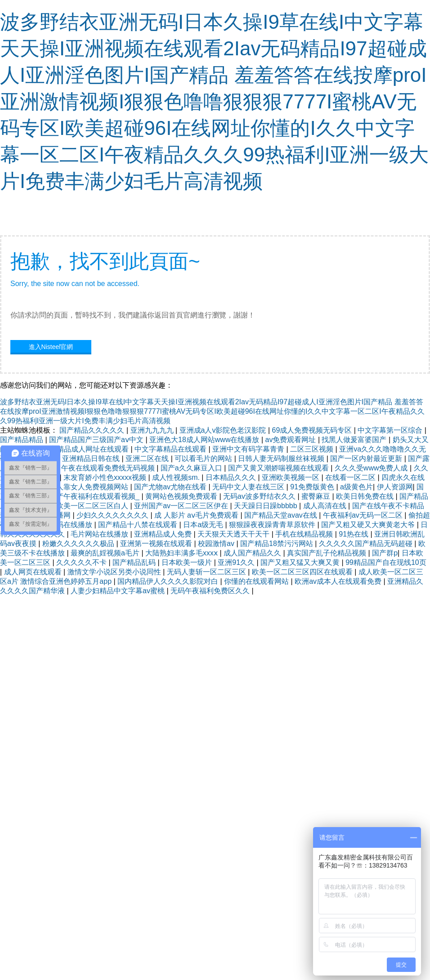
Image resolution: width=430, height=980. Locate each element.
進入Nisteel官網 (51, 347)
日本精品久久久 (232, 477)
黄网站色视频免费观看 (182, 496)
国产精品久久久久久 (93, 430)
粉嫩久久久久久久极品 (79, 544)
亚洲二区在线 (148, 459)
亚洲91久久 (237, 562)
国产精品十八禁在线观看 (139, 525)
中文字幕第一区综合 (391, 430)
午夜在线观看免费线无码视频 (109, 468)
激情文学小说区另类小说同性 (115, 572)
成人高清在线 (326, 506)
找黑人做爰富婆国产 (355, 440)
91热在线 (354, 534)
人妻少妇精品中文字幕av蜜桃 (119, 591)
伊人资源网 (395, 487)
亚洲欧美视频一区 (291, 477)
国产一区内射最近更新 (367, 459)
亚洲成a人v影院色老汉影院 (224, 430)
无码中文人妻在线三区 (249, 487)
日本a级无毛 (204, 525)
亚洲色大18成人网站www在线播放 (205, 440)
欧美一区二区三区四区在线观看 (303, 572)
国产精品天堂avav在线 (282, 515)
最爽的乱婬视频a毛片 (106, 553)
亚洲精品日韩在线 (92, 459)
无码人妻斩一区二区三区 (207, 572)
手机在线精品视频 (305, 534)
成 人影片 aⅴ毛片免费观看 (197, 515)
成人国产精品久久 (253, 553)
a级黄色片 (356, 487)
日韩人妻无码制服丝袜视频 (282, 459)
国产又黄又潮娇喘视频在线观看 (279, 468)
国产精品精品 (22, 440)
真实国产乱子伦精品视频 (327, 553)
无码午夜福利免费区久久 (211, 591)
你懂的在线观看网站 (257, 581)
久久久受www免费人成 (372, 468)
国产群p (385, 553)
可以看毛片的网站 (204, 459)
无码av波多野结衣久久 (260, 496)
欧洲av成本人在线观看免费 (339, 581)
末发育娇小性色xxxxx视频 (106, 477)
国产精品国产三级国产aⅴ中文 (97, 440)
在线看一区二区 (351, 477)
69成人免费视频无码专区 (313, 430)
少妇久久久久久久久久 (113, 515)
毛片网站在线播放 (100, 534)
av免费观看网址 (292, 440)
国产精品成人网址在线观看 (86, 449)
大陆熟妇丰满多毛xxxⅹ (182, 553)
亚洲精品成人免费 (164, 534)
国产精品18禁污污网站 (278, 544)
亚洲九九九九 (153, 430)
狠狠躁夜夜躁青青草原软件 (273, 525)
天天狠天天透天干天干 (234, 534)
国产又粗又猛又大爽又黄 (301, 562)
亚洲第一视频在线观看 (157, 544)
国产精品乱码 (135, 562)
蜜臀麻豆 (317, 496)
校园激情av (217, 544)
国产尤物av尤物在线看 (171, 487)
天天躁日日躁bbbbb (267, 506)
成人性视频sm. (177, 477)
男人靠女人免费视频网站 (90, 487)
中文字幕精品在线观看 (171, 449)
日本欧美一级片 (188, 562)
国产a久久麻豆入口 (192, 468)
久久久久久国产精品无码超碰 (367, 544)
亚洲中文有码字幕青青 (249, 449)
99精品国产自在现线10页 (386, 562)
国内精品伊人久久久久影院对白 (169, 581)
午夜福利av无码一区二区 (364, 515)
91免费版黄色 (313, 487)
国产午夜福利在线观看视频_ (95, 496)
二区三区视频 (313, 449)
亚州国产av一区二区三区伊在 (182, 506)
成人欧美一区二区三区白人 (86, 506)
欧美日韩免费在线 (366, 496)
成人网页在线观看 (34, 572)
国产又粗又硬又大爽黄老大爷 (369, 525)
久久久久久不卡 (82, 562)
